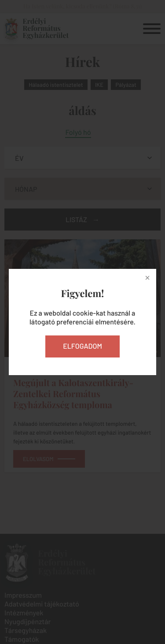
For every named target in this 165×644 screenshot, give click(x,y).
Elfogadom (82, 346)
